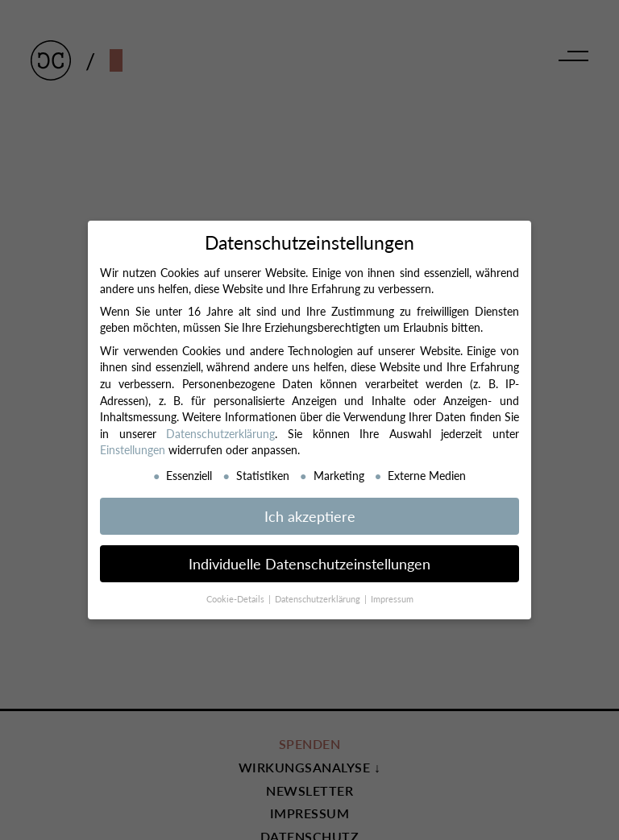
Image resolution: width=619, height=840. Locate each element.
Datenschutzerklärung (220, 433)
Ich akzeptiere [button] (310, 516)
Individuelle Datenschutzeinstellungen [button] (309, 563)
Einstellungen (133, 449)
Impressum (392, 599)
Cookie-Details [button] (237, 599)
